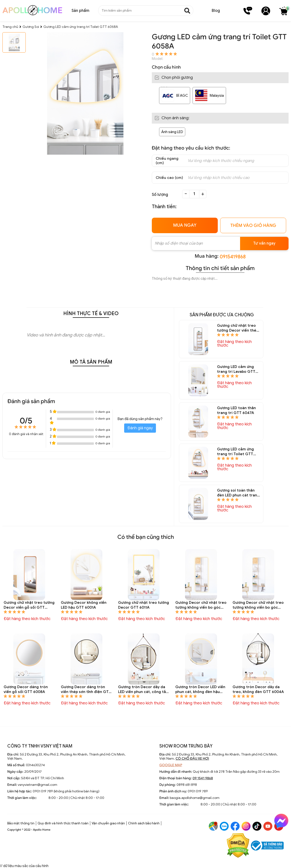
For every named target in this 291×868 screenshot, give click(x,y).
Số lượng (160, 195)
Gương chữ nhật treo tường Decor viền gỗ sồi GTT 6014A (29, 605)
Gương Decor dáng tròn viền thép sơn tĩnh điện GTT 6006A (86, 689)
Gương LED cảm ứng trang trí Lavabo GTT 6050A (236, 369)
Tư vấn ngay (264, 243)
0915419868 (233, 257)
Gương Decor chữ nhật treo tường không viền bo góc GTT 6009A (258, 605)
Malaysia (217, 96)
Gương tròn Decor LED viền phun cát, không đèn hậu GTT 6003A (200, 689)
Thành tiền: (164, 207)
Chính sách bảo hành (144, 823)
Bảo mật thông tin (21, 823)
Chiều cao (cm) (169, 178)
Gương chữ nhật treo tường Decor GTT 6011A (144, 605)
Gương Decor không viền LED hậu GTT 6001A (84, 605)
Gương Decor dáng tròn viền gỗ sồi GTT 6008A (26, 689)
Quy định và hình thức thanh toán (63, 823)
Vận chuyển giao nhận (108, 823)
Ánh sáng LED (172, 132)
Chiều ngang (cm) (167, 161)
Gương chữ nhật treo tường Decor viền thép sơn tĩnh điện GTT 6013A (238, 328)
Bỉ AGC (182, 96)
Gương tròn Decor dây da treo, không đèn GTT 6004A (258, 689)
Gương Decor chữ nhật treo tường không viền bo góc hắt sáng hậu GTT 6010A (201, 605)
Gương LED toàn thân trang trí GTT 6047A (236, 410)
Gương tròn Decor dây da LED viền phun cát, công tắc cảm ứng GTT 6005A (143, 689)
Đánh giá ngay (140, 428)
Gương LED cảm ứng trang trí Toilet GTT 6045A (235, 452)
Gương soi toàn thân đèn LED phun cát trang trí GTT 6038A (238, 493)
